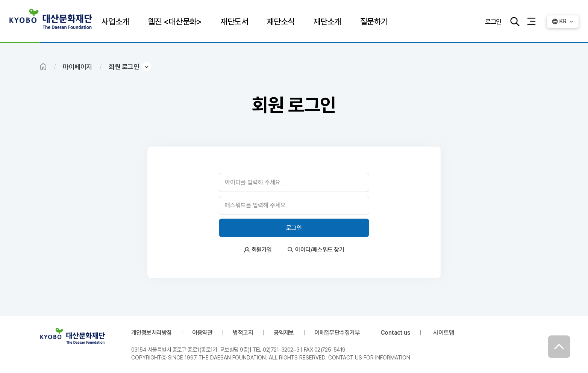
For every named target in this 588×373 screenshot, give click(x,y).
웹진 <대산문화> (175, 21)
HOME (43, 66)
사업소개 (115, 21)
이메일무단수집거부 (337, 333)
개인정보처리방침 (152, 333)
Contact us (396, 333)
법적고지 (243, 333)
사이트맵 (444, 333)
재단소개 (327, 21)
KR (563, 21)
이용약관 (202, 333)
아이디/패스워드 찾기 (320, 250)
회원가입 (262, 250)
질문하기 (374, 21)
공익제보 (284, 333)
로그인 (493, 21)
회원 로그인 (124, 67)
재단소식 (281, 21)
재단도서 (234, 21)
